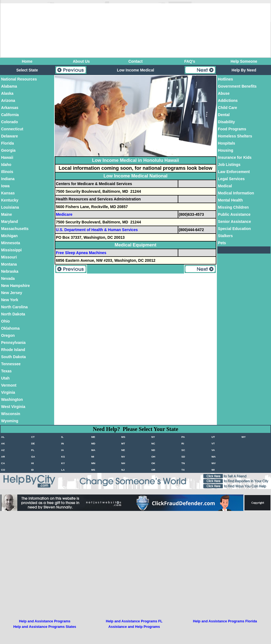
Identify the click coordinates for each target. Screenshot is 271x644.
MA (93, 450)
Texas (6, 371)
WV (213, 463)
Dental (224, 115)
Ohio (5, 321)
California (10, 115)
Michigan (9, 236)
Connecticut (12, 129)
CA (3, 463)
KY (63, 463)
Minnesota (11, 243)
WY (244, 437)
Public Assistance (234, 214)
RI (183, 443)
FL (33, 450)
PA (183, 437)
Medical (225, 186)
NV (123, 457)
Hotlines (225, 79)
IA (63, 450)
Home (27, 61)
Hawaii (7, 157)
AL (3, 437)
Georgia (8, 150)
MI (93, 457)
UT (213, 437)
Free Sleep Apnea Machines (81, 253)
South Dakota (13, 357)
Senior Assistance (234, 222)
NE (123, 450)
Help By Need (244, 70)
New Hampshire (15, 286)
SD (183, 457)
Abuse (224, 93)
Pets (222, 243)
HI (33, 463)
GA (33, 457)
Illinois (7, 172)
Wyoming (10, 421)
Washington (12, 399)
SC (183, 450)
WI (213, 470)
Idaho (6, 165)
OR (153, 470)
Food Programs (232, 129)
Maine (7, 214)
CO (3, 470)
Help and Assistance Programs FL (134, 621)
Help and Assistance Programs (45, 621)
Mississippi (11, 250)
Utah (5, 378)
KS (63, 457)
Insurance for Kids (235, 157)
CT (33, 437)
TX (183, 470)
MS (123, 437)
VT (213, 443)
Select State (27, 70)
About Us (81, 61)
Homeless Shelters (235, 136)
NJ (123, 470)
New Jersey (12, 293)
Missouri (9, 257)
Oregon (8, 335)
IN (63, 443)
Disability (226, 122)
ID (33, 470)
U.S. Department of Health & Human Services (97, 230)
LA (63, 470)
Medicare (64, 214)
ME (93, 437)
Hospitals (227, 143)
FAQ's (190, 61)
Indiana (8, 179)
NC (153, 443)
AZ (3, 450)
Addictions (228, 100)
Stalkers (225, 236)
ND (153, 450)
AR (3, 457)
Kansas (8, 193)
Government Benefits (237, 86)
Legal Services (231, 179)
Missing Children (233, 207)
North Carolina (14, 307)
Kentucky (10, 200)
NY (153, 437)
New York (10, 300)
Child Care (228, 108)
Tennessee (11, 364)
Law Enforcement (234, 172)
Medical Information (236, 193)
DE (33, 443)
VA (213, 450)
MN (93, 463)
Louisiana (10, 207)
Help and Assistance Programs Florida (225, 621)
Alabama (9, 86)
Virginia (8, 392)
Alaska (7, 93)
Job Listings (229, 165)
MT (123, 443)
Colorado (9, 122)
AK (3, 443)
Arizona (8, 100)
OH (153, 457)
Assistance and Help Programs (134, 627)
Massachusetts (15, 229)
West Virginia (13, 407)
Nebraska (10, 271)
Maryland (9, 222)
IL (62, 437)
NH (123, 463)
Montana (9, 264)
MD (93, 443)
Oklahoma (10, 328)
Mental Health (230, 200)
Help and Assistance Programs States (45, 627)
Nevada (8, 278)
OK (153, 463)
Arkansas (10, 108)
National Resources (19, 79)
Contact (135, 61)
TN (183, 463)
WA (213, 457)
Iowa (5, 186)
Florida (8, 143)
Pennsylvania (13, 343)
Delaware (9, 136)
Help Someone (244, 61)
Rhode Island (13, 350)
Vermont (9, 385)
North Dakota (13, 314)
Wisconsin (11, 414)
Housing (226, 150)
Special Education (234, 229)
